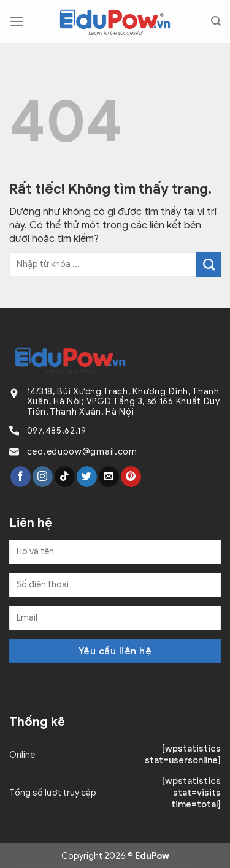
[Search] (216, 21)
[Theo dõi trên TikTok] (65, 477)
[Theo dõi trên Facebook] (21, 477)
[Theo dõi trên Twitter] (87, 477)
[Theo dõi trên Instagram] (43, 477)
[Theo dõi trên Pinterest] (131, 477)
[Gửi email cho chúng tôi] (109, 477)
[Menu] (17, 21)
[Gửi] (209, 265)
